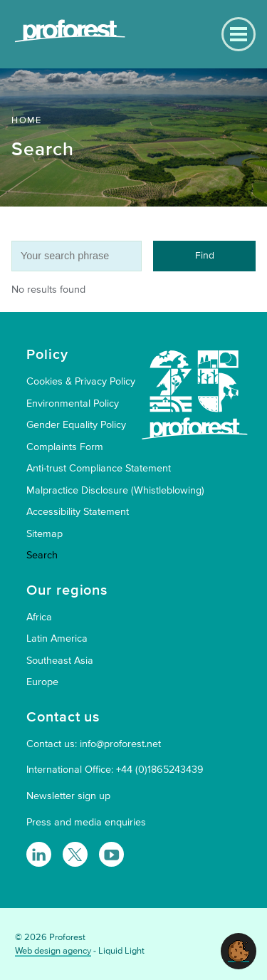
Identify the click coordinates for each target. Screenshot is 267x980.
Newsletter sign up (68, 796)
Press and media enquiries (86, 822)
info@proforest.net (120, 744)
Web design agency (53, 951)
